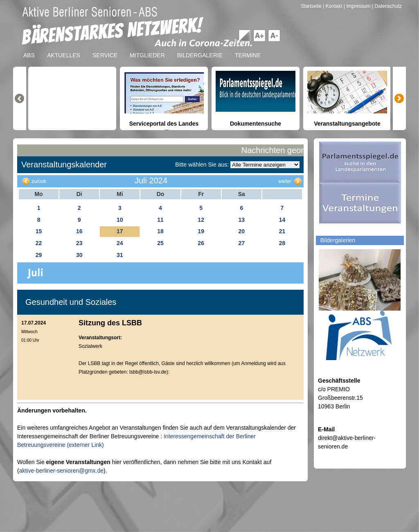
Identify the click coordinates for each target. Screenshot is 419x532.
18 (160, 231)
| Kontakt (333, 6)
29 (39, 255)
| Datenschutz (387, 6)
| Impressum (357, 6)
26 (201, 243)
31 (120, 255)
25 (160, 243)
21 (282, 231)
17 (120, 231)
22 (39, 243)
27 (241, 243)
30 (79, 255)
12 (201, 220)
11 (160, 220)
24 (120, 243)
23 (79, 243)
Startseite (312, 6)
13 (241, 220)
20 (241, 231)
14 (282, 220)
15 (39, 231)
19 (201, 231)
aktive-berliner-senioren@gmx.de (61, 471)
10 (120, 220)
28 (282, 243)
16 (79, 231)
